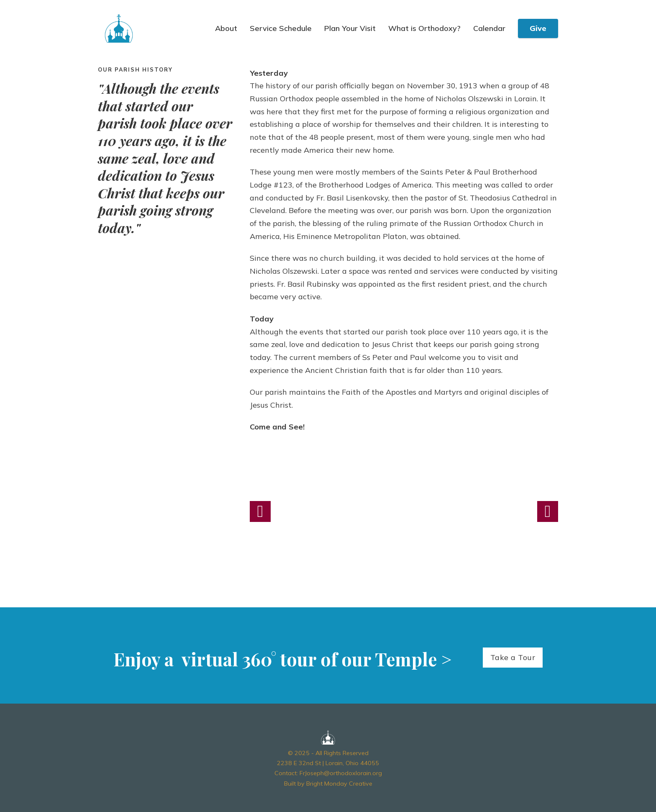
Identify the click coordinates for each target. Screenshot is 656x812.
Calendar (489, 28)
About (226, 28)
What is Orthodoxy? (424, 28)
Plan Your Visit (350, 28)
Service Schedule (281, 28)
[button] (260, 511)
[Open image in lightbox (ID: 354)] (404, 511)
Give (538, 28)
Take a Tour (513, 657)
